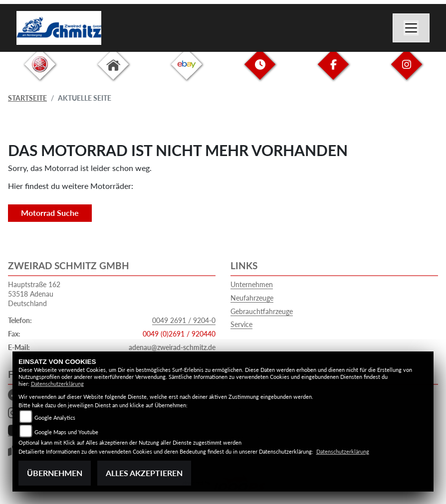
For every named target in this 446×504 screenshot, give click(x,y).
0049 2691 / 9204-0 (184, 320)
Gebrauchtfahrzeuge (262, 311)
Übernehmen (55, 473)
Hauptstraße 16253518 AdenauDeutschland (34, 294)
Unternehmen (252, 284)
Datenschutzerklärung (57, 384)
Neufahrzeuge (252, 298)
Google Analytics (55, 418)
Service (241, 324)
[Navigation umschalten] (411, 28)
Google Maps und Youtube (66, 432)
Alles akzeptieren (144, 473)
